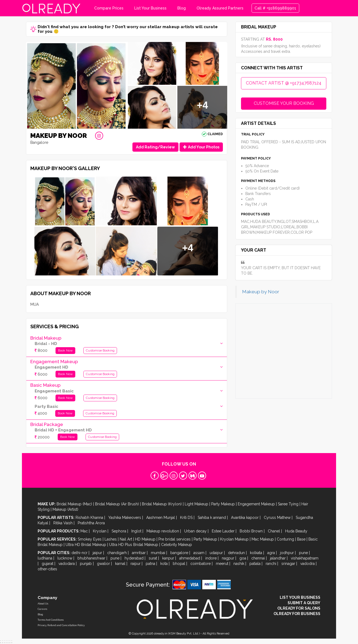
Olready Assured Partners (220, 8)
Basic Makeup (45, 385)
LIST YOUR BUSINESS (300, 597)
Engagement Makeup (54, 362)
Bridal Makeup (46, 338)
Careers (42, 609)
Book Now (65, 350)
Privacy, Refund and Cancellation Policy (61, 625)
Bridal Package (47, 424)
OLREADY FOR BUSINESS (297, 614)
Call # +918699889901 (275, 8)
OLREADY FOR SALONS (299, 608)
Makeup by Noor (261, 292)
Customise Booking (100, 350)
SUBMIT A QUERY (304, 603)
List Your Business (150, 8)
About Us (43, 604)
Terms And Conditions (51, 620)
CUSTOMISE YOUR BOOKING (284, 103)
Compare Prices (109, 8)
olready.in (161, 634)
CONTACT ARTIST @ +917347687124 (284, 83)
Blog (182, 8)
